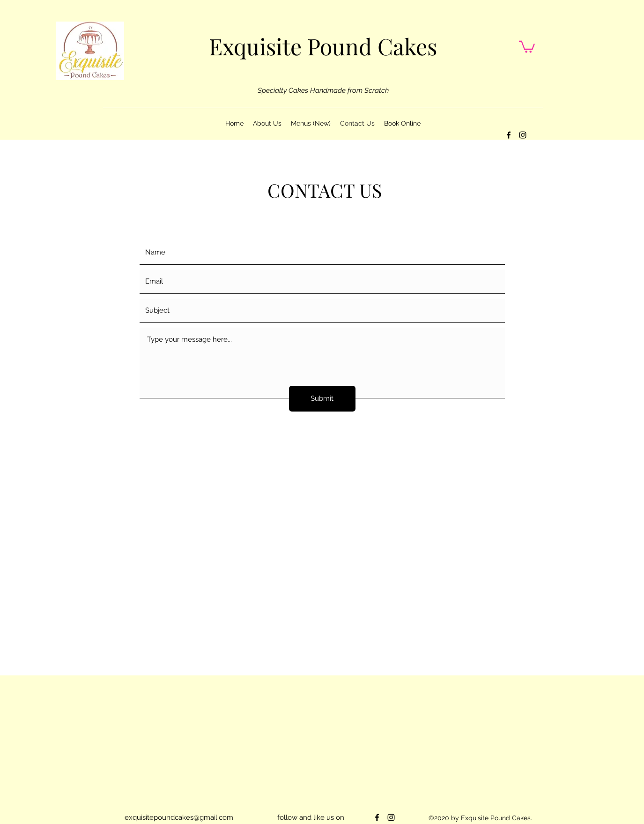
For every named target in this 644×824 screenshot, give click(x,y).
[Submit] (322, 399)
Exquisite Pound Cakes (323, 46)
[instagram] (523, 135)
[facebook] (509, 135)
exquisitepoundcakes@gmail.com (179, 817)
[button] (527, 46)
